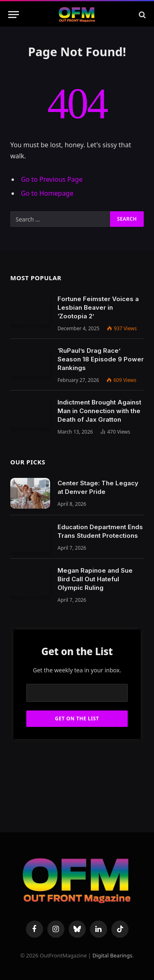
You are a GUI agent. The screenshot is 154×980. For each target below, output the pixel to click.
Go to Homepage (47, 193)
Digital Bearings (112, 955)
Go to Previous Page (52, 179)
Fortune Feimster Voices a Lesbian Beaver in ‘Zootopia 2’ (98, 307)
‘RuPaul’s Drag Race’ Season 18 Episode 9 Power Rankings (101, 359)
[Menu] (14, 15)
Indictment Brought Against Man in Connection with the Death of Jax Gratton (99, 411)
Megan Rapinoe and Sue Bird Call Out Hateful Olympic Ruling (95, 579)
